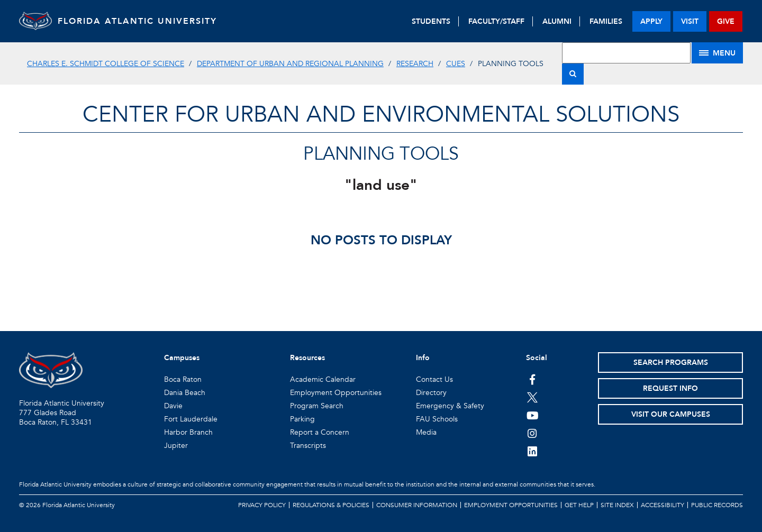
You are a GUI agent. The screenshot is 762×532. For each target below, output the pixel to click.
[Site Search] (626, 53)
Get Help (579, 505)
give (726, 21)
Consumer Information (417, 505)
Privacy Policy (262, 505)
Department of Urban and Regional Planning (290, 64)
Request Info (670, 388)
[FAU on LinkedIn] (533, 451)
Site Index (617, 505)
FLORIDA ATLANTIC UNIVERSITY (152, 21)
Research (415, 64)
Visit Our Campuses (671, 414)
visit (690, 21)
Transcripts (308, 446)
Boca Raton (183, 379)
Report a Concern (320, 432)
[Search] (573, 74)
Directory (431, 393)
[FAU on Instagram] (533, 433)
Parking (302, 419)
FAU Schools (437, 419)
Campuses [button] (182, 358)
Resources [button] (307, 358)
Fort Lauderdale (191, 419)
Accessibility (663, 505)
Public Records (717, 505)
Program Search (317, 406)
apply (651, 21)
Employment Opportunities (336, 393)
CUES (456, 64)
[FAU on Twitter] (533, 397)
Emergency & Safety (450, 406)
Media (426, 432)
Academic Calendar (323, 379)
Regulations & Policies (331, 505)
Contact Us (434, 379)
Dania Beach (185, 393)
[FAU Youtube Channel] (533, 415)
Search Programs (671, 363)
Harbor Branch (188, 432)
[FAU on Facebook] (533, 379)
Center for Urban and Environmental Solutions (381, 114)
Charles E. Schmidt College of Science (106, 64)
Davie (173, 406)
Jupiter (176, 446)
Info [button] (423, 358)
